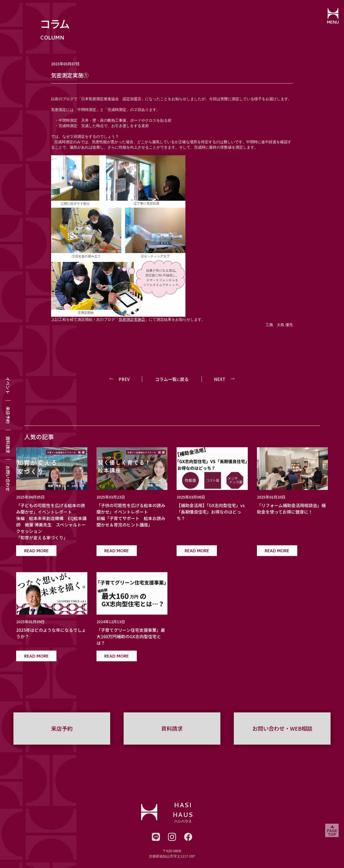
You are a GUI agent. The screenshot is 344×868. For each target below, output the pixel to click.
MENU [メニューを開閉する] (332, 23)
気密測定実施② (132, 319)
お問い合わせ (8, 478)
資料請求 (8, 445)
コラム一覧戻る (172, 379)
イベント (8, 386)
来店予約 (8, 415)
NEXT (219, 379)
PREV (125, 379)
